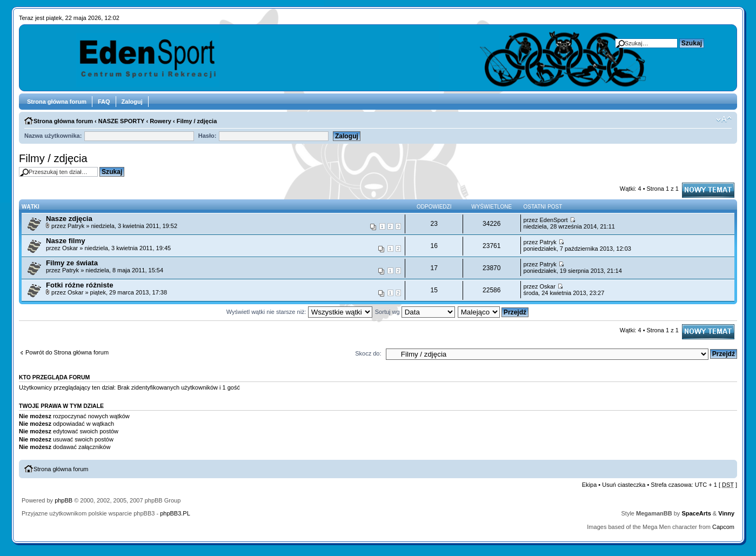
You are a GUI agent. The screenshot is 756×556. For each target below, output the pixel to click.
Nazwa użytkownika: (53, 136)
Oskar (70, 248)
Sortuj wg (415, 312)
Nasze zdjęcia (69, 219)
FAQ (104, 102)
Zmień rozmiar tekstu (724, 119)
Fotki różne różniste (80, 285)
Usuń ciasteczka (624, 485)
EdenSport (553, 220)
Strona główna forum (57, 102)
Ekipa (590, 485)
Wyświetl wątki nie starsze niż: (299, 312)
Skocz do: (368, 353)
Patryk (76, 226)
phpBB (63, 500)
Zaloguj (132, 102)
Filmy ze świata (72, 263)
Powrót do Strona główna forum (67, 352)
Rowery (160, 121)
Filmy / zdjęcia (197, 121)
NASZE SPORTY (122, 121)
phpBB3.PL (175, 513)
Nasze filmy (66, 241)
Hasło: (208, 136)
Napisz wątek (708, 190)
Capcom (723, 527)
